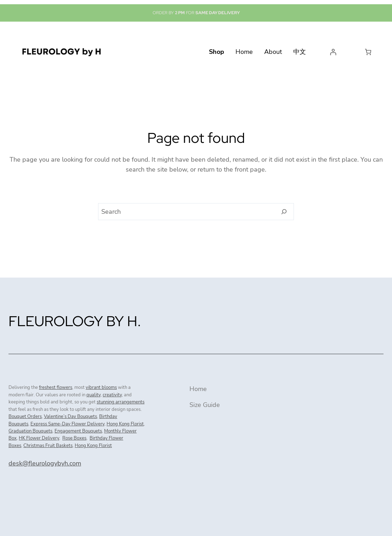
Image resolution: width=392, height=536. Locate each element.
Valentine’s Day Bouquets (70, 417)
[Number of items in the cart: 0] (368, 52)
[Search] (284, 212)
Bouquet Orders (25, 417)
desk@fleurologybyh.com (45, 463)
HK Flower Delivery (39, 438)
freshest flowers (56, 387)
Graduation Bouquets (30, 431)
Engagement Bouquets (78, 431)
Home (198, 389)
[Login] (333, 52)
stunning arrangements (121, 402)
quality (93, 395)
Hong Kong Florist (125, 424)
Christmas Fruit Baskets (48, 446)
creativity (112, 395)
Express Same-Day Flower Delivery (67, 424)
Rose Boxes (74, 438)
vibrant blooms (101, 387)
